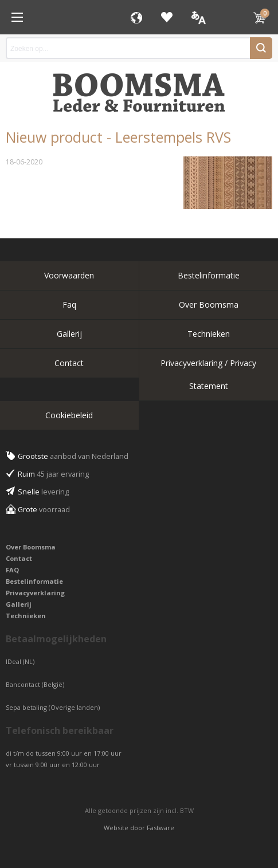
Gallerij (69, 334)
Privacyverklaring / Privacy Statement (208, 374)
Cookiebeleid (69, 415)
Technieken (209, 334)
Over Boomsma (209, 305)
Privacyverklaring (35, 593)
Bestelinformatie (209, 275)
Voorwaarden (69, 275)
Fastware (160, 828)
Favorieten (167, 17)
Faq (69, 305)
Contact (69, 363)
